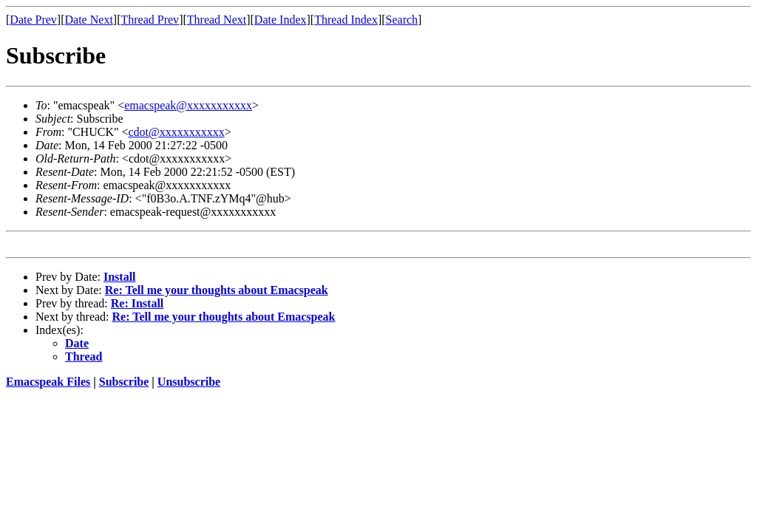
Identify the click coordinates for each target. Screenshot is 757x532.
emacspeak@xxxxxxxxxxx (188, 105)
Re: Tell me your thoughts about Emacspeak (217, 290)
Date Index (281, 20)
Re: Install (138, 303)
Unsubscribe (189, 382)
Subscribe (124, 382)
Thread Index (346, 20)
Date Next (89, 20)
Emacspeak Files (48, 382)
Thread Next (217, 20)
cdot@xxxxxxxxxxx (177, 132)
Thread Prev (150, 20)
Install (120, 277)
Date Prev (33, 20)
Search (402, 20)
